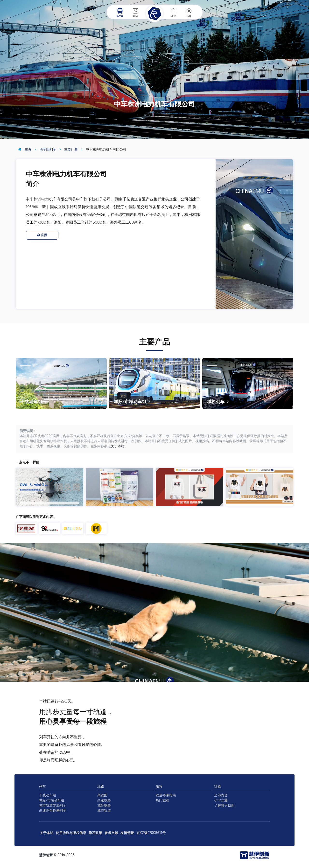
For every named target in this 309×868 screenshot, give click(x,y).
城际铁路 (104, 805)
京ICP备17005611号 (151, 833)
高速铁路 (104, 800)
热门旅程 (162, 800)
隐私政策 (95, 833)
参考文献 (111, 833)
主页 (24, 149)
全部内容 (221, 795)
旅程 (174, 13)
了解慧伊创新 (224, 805)
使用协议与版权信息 (71, 833)
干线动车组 (48, 795)
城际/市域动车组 (52, 800)
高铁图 (102, 795)
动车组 (120, 13)
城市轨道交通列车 (53, 805)
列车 (42, 787)
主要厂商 (67, 149)
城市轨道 (104, 810)
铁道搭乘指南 (166, 795)
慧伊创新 (46, 855)
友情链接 (127, 833)
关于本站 (118, 446)
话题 (189, 13)
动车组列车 (44, 149)
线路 (135, 13)
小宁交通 (221, 800)
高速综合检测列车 (53, 810)
